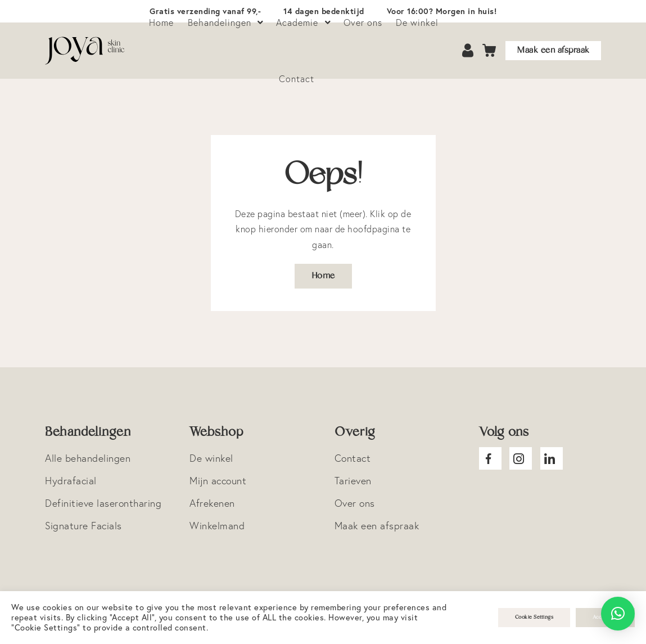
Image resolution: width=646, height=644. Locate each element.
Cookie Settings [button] (534, 617)
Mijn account (218, 481)
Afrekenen (212, 503)
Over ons (355, 503)
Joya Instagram (521, 458)
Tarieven (353, 481)
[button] (618, 614)
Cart (490, 51)
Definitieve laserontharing (103, 503)
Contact (297, 79)
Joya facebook (490, 458)
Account (469, 51)
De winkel (211, 458)
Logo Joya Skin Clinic (85, 51)
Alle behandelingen (88, 458)
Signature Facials (83, 526)
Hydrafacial (71, 481)
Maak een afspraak (553, 50)
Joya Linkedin (552, 458)
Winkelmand (217, 526)
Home (323, 276)
